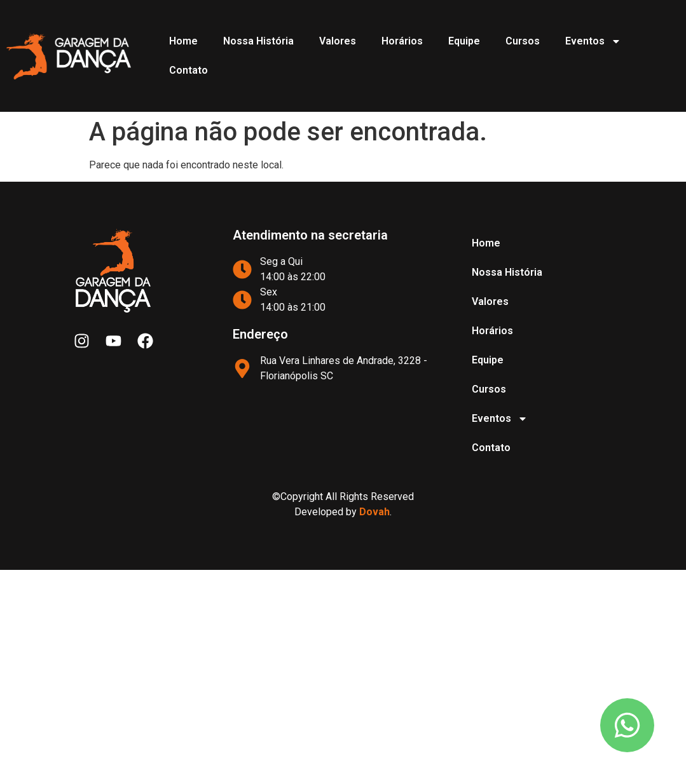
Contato (189, 70)
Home (183, 41)
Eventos (593, 41)
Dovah (374, 512)
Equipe (464, 41)
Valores (338, 41)
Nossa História (258, 41)
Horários (402, 41)
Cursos (523, 41)
